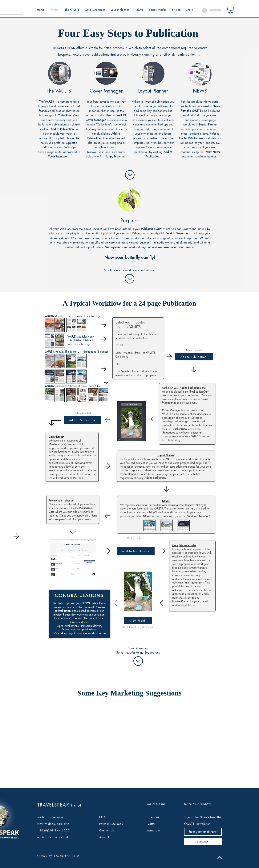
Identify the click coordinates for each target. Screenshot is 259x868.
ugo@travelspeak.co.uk (53, 837)
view (74, 614)
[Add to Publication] (83, 420)
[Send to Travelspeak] (136, 551)
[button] (230, 10)
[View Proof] (138, 620)
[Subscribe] (203, 842)
